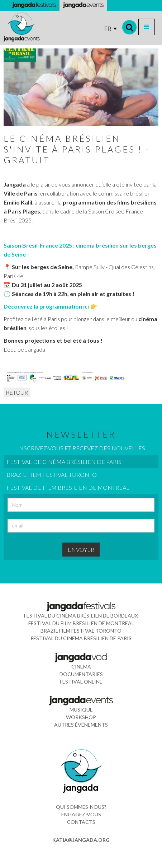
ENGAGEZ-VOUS (81, 814)
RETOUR (17, 392)
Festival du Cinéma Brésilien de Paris (81, 638)
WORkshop (81, 717)
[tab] (81, 462)
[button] (147, 27)
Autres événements (81, 725)
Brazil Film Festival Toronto (81, 631)
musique (81, 710)
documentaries (81, 674)
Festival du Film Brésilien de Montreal (81, 623)
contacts (81, 822)
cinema (81, 667)
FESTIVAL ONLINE (81, 682)
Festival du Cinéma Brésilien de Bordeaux (81, 616)
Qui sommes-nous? (81, 807)
